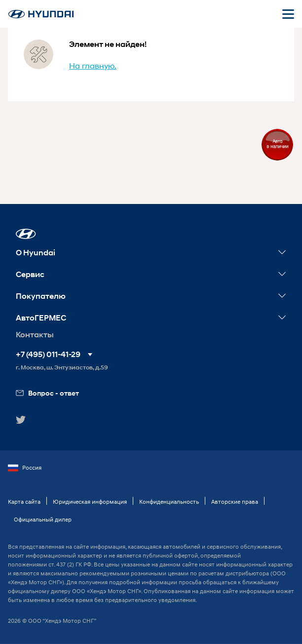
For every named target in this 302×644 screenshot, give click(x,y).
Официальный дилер (43, 519)
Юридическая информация (90, 502)
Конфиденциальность (169, 502)
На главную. (93, 65)
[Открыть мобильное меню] (288, 14)
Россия (25, 468)
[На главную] (41, 14)
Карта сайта (24, 502)
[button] (26, 234)
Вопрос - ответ (47, 393)
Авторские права (235, 502)
